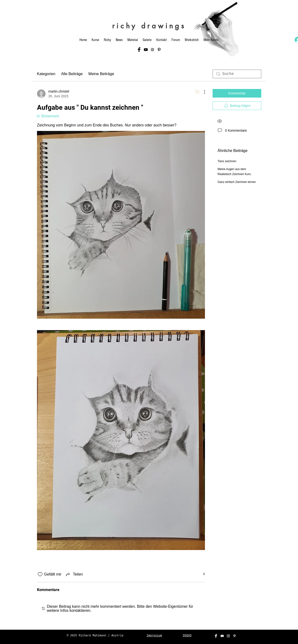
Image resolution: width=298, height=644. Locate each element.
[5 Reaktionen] (201, 574)
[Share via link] (74, 574)
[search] (237, 74)
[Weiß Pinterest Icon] (235, 636)
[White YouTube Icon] (222, 636)
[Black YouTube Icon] (146, 50)
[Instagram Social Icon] (152, 50)
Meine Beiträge (101, 74)
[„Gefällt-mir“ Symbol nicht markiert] (40, 574)
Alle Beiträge (72, 74)
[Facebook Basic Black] (139, 50)
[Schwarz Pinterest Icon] (159, 50)
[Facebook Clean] (216, 636)
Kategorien (46, 74)
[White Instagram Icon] (228, 636)
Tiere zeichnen (227, 161)
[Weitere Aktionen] (202, 92)
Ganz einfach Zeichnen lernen (237, 182)
